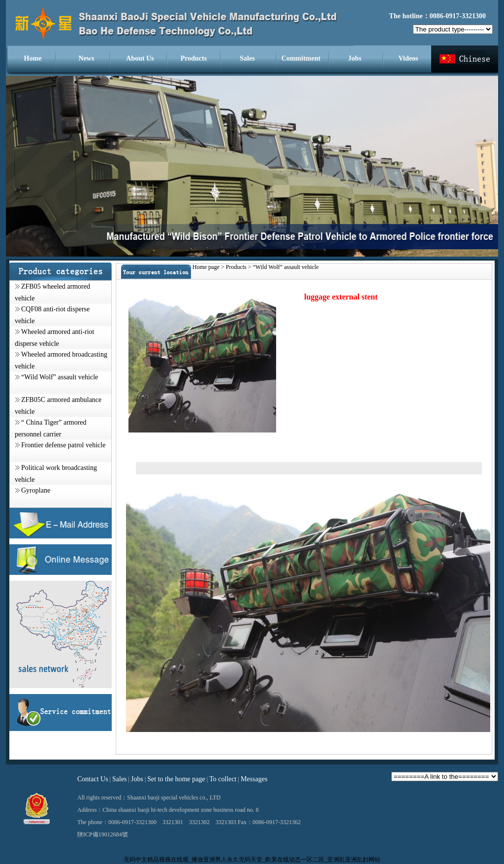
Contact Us (93, 779)
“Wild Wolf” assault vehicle (60, 377)
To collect (223, 779)
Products (194, 58)
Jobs (355, 58)
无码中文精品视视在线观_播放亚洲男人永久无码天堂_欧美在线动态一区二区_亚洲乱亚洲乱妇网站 (252, 860)
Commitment (301, 58)
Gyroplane (36, 490)
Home (33, 58)
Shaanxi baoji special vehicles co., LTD (174, 798)
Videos (409, 58)
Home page (206, 267)
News (87, 58)
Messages (254, 779)
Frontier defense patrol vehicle (63, 445)
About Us (140, 58)
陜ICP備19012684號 (103, 834)
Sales (247, 58)
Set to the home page (176, 779)
